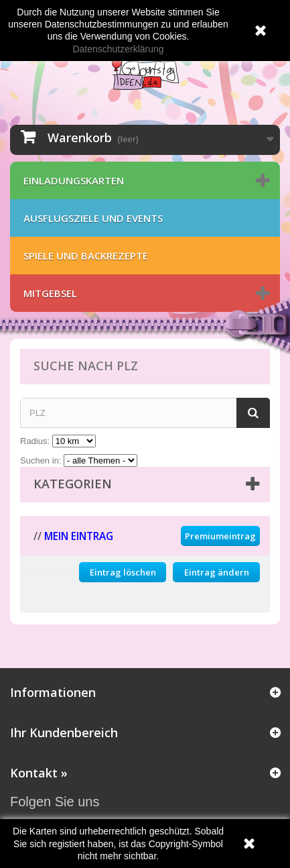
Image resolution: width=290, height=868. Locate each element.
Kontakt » (39, 773)
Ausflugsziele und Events (93, 218)
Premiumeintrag (220, 536)
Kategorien (73, 484)
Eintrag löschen (123, 572)
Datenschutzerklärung (118, 49)
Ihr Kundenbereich (64, 733)
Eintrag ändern (217, 572)
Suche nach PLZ (86, 366)
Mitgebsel (50, 293)
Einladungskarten (74, 180)
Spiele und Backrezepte (86, 256)
